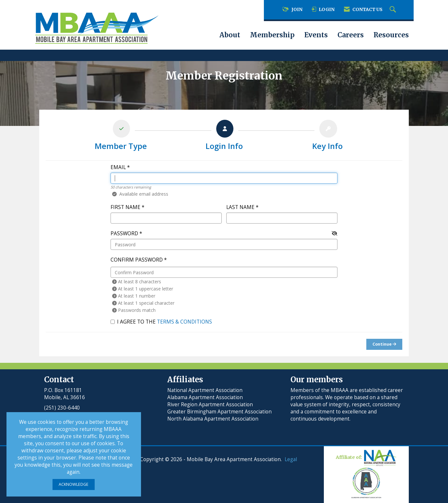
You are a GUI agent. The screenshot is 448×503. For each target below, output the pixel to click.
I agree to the (161, 322)
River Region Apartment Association (210, 405)
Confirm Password (137, 260)
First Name (125, 207)
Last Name (240, 207)
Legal (291, 459)
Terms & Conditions (184, 322)
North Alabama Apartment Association (213, 419)
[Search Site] (394, 10)
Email (118, 167)
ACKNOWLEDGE (74, 484)
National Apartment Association (205, 390)
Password (124, 233)
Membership (272, 35)
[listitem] (121, 137)
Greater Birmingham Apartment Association (219, 412)
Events (316, 35)
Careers (351, 35)
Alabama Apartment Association (205, 397)
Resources (391, 35)
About (230, 35)
